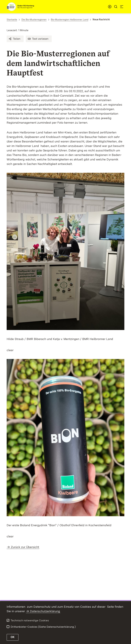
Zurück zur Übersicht (25, 547)
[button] (15, 39)
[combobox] (110, 7)
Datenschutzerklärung (45, 611)
